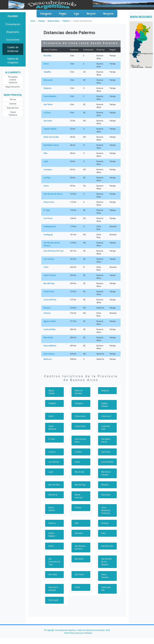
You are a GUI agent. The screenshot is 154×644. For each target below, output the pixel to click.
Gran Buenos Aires (80, 440)
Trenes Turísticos (13, 112)
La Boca (47, 113)
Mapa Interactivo (13, 87)
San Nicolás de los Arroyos (107, 560)
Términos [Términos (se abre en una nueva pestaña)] (149, 72)
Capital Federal (50, 129)
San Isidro (48, 121)
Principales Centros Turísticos (13, 80)
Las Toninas (49, 259)
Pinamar (105, 523)
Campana (48, 170)
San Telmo (48, 104)
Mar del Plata (54, 485)
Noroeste (108, 14)
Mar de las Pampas (106, 473)
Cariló (51, 416)
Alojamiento (13, 32)
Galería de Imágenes (13, 61)
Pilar (45, 153)
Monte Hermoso (79, 496)
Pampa (63, 14)
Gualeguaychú (50, 227)
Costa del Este (50, 300)
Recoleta (47, 56)
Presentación (13, 24)
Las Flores (48, 218)
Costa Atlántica (52, 428)
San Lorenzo (49, 354)
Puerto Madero (50, 96)
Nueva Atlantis (50, 346)
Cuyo (76, 14)
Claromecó (106, 416)
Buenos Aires (52, 21)
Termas (13, 99)
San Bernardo (107, 546)
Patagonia (46, 14)
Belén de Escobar (51, 137)
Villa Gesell (53, 595)
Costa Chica (49, 292)
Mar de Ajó (48, 338)
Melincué (47, 359)
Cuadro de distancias (13, 49)
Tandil (77, 582)
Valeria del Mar (106, 583)
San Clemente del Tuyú (53, 251)
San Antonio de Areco (53, 194)
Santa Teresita (50, 275)
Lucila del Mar (49, 329)
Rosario (47, 308)
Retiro (46, 64)
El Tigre (47, 210)
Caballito (47, 72)
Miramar (105, 485)
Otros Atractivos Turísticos (106, 510)
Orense (78, 508)
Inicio (33, 21)
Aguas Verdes (49, 321)
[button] (137, 56)
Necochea (106, 495)
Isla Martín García (51, 145)
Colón (46, 267)
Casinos (13, 104)
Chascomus (48, 202)
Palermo (64, 21)
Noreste (91, 14)
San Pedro (53, 572)
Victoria (47, 313)
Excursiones (13, 40)
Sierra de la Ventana (53, 583)
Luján (46, 161)
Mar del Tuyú (49, 283)
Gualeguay (48, 235)
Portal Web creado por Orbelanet (78, 627)
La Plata (47, 178)
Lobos (46, 186)
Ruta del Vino (13, 108)
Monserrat (48, 80)
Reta (103, 533)
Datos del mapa (138, 72)
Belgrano (47, 88)
